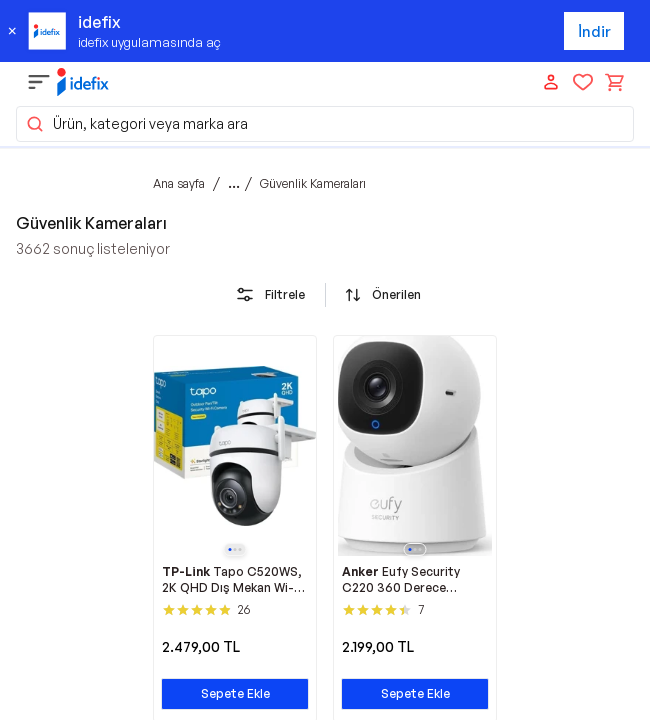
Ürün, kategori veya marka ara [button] (136, 124)
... (234, 183)
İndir (594, 31)
